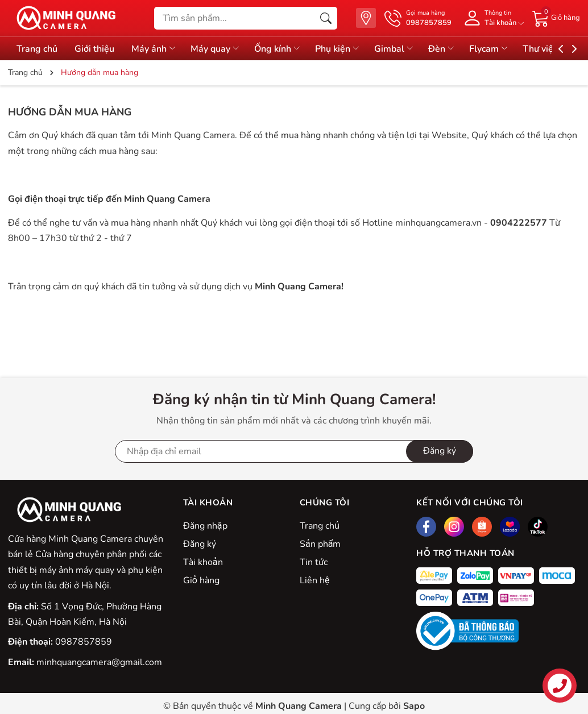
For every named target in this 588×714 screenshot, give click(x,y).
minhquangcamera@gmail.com (99, 662)
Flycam (489, 49)
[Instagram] (454, 527)
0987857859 (84, 642)
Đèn (442, 49)
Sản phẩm (320, 544)
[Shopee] (482, 527)
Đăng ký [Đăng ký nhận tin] (440, 451)
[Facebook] (426, 527)
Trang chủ (37, 49)
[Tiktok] (538, 527)
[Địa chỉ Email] (294, 451)
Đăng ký (200, 544)
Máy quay (216, 49)
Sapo (414, 706)
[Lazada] (510, 527)
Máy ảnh (154, 49)
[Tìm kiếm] (326, 18)
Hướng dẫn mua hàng (70, 112)
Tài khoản (203, 562)
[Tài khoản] (492, 18)
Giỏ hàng (201, 580)
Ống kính (278, 49)
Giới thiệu (94, 49)
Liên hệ (314, 580)
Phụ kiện (338, 49)
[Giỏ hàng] (556, 18)
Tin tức (314, 562)
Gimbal (394, 49)
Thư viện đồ (552, 49)
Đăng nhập (205, 526)
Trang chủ (320, 526)
